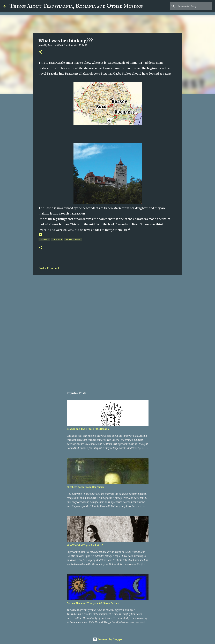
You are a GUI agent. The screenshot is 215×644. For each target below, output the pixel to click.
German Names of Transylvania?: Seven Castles (93, 603)
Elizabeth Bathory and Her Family (85, 487)
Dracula (57, 240)
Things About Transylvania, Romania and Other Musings (76, 6)
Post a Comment (49, 268)
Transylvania (73, 240)
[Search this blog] (194, 6)
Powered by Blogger (108, 639)
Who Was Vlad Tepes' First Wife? (85, 545)
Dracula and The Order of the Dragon (88, 429)
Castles (44, 240)
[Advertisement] (108, 304)
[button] (41, 52)
